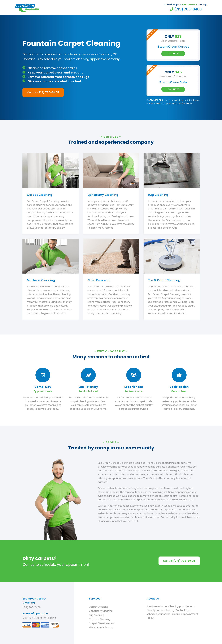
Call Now (173, 54)
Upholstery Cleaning (101, 611)
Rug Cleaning (96, 615)
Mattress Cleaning (100, 619)
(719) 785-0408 (32, 607)
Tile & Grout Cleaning (101, 627)
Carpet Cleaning (99, 607)
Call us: (43, 92)
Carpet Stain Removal (102, 623)
